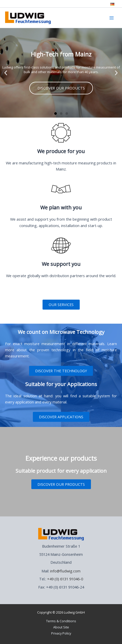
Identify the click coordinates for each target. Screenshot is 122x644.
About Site (61, 627)
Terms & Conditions (61, 621)
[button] (6, 73)
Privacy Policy (61, 633)
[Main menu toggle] (112, 18)
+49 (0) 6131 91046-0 (65, 579)
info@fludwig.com (65, 571)
